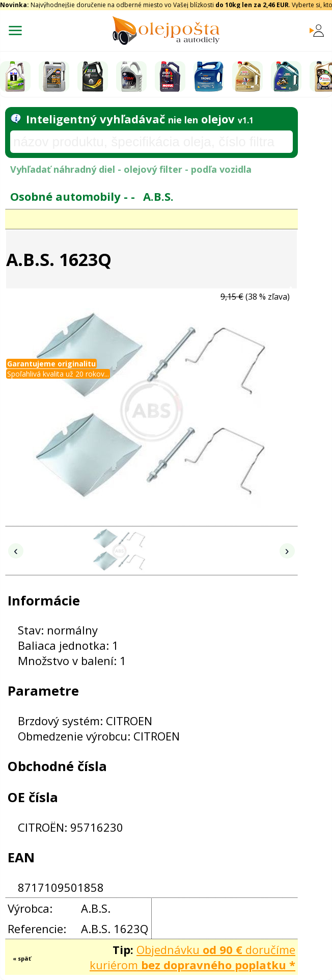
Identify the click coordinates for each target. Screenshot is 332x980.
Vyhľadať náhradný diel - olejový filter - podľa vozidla (131, 169)
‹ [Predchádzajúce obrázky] (16, 551)
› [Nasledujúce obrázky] (287, 551)
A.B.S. (158, 196)
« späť (22, 958)
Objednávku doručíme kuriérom (192, 957)
